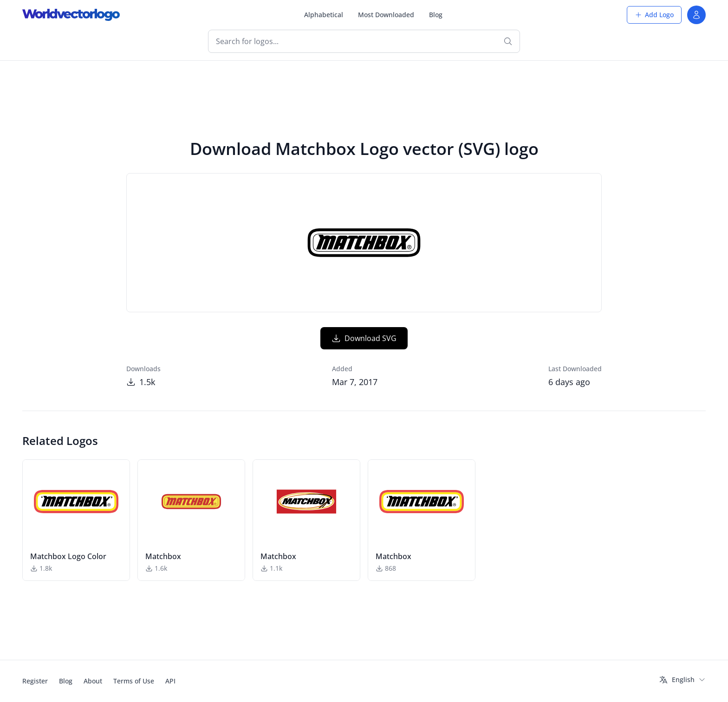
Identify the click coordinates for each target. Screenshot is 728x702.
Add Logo (654, 15)
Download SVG (364, 338)
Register (35, 681)
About (93, 681)
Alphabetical (324, 15)
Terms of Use (134, 681)
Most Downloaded (386, 15)
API (170, 681)
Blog (436, 15)
